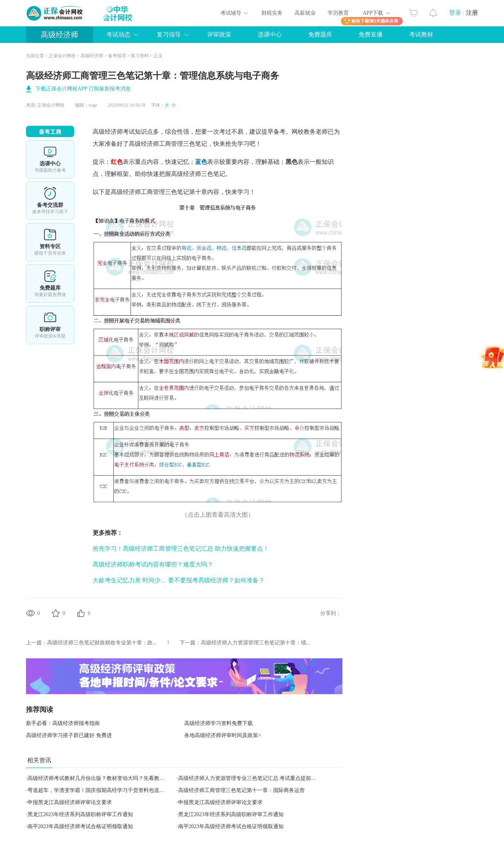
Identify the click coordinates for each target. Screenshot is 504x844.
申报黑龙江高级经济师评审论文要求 (70, 802)
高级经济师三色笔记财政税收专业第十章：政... (102, 643)
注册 (472, 13)
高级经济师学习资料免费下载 (218, 723)
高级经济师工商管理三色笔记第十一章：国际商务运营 (241, 790)
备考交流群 (50, 201)
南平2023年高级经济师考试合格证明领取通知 (80, 826)
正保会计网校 (62, 56)
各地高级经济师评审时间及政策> (223, 735)
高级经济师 (60, 35)
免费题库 (320, 34)
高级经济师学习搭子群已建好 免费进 (69, 735)
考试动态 (118, 34)
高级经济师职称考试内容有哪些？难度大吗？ (153, 564)
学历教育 (338, 13)
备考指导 (117, 56)
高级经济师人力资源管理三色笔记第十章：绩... (256, 643)
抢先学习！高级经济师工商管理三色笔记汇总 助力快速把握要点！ (181, 549)
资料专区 (50, 242)
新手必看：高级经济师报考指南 (63, 723)
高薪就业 (305, 13)
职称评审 (50, 325)
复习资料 (140, 56)
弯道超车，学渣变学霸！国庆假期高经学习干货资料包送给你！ (101, 790)
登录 (455, 13)
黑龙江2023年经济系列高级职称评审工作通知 (80, 814)
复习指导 (169, 34)
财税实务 (272, 13)
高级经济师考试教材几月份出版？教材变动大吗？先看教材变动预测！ (109, 778)
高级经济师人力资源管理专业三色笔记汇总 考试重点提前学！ (250, 778)
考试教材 (421, 34)
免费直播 (371, 34)
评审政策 (219, 34)
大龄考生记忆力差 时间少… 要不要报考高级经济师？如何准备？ (179, 580)
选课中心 (270, 34)
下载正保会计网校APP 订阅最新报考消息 (83, 89)
